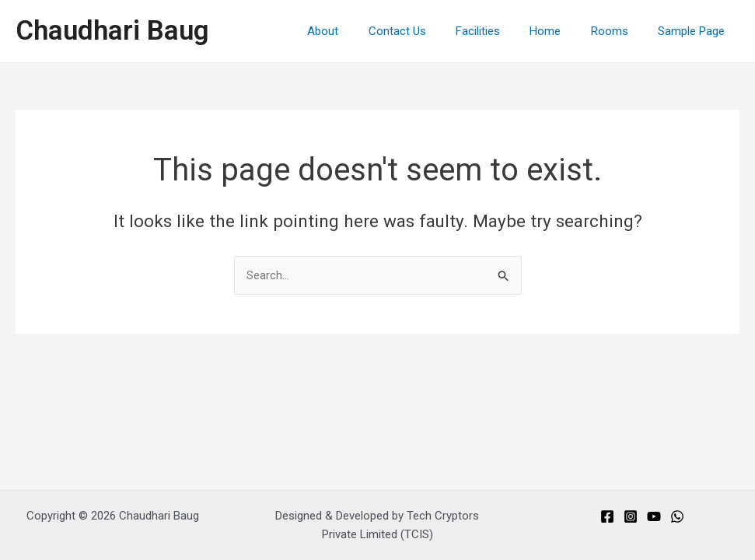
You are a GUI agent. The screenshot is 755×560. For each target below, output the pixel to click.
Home (561, 31)
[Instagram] (631, 516)
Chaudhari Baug (112, 31)
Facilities (500, 31)
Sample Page (694, 31)
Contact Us (426, 31)
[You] (654, 516)
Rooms (619, 31)
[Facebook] (607, 516)
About (358, 31)
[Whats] (677, 516)
